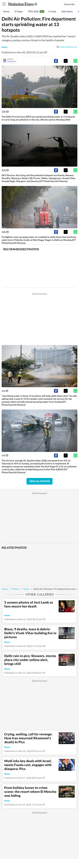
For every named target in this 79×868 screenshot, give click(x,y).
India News (67, 11)
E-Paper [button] (19, 11)
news (5, 47)
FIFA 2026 (33, 11)
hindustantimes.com (69, 47)
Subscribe (69, 4)
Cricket (52, 11)
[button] (56, 61)
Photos (16, 589)
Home (6, 11)
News (26, 589)
